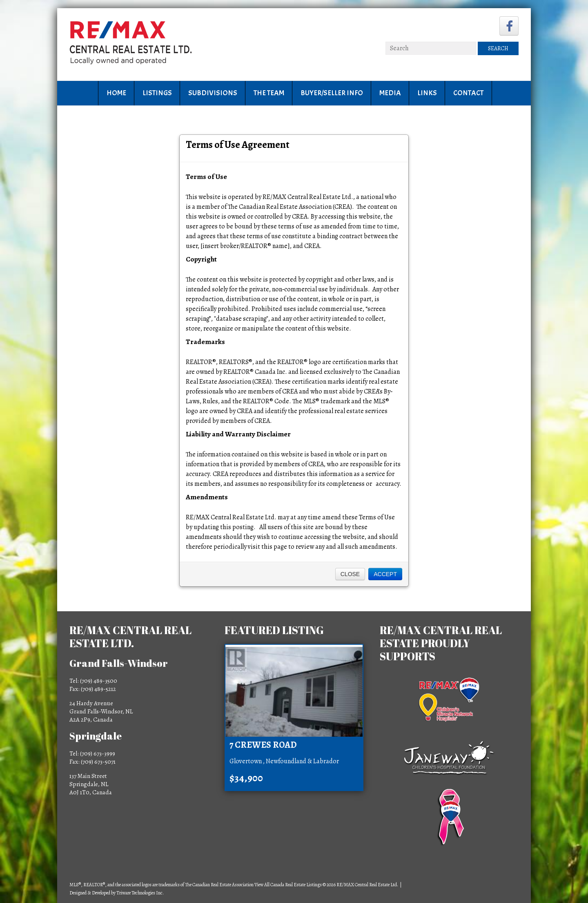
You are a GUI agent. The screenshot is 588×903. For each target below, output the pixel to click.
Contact (468, 93)
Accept (385, 574)
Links (427, 93)
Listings (157, 93)
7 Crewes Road (263, 745)
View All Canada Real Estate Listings (288, 885)
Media (390, 93)
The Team (269, 93)
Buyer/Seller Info (332, 93)
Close (350, 574)
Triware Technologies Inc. (140, 893)
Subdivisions (213, 93)
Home (116, 93)
